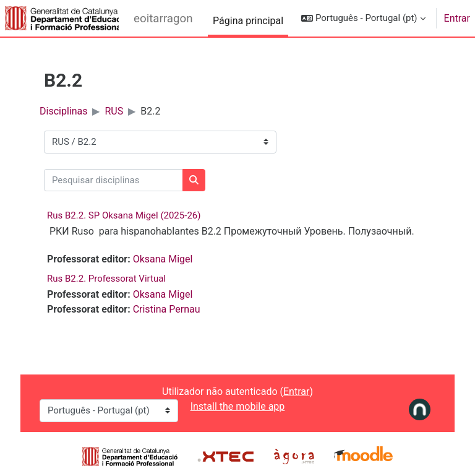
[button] (363, 18)
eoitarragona (163, 19)
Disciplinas (63, 111)
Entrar (457, 18)
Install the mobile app (238, 406)
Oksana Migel (163, 259)
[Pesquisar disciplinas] (113, 180)
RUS (114, 111)
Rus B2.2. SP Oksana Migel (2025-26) (124, 215)
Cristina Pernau (167, 309)
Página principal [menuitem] (248, 21)
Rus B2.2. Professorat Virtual (106, 279)
